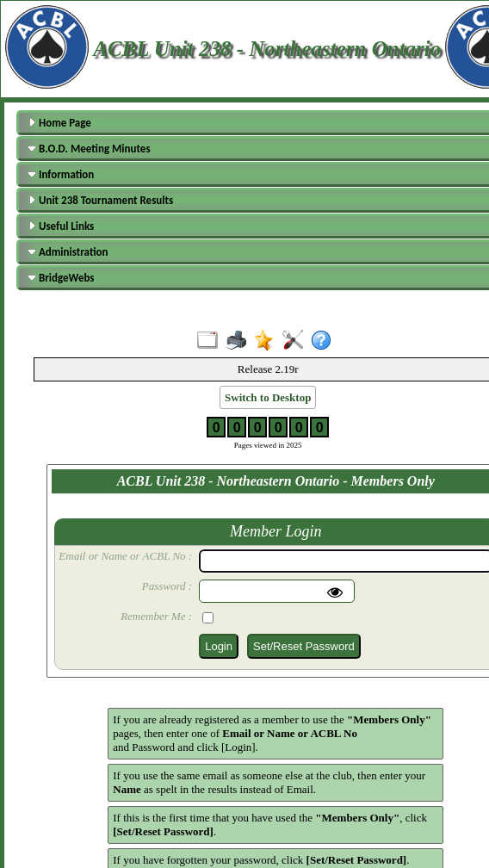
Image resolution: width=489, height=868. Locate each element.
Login (219, 646)
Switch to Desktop (268, 397)
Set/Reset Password (304, 646)
